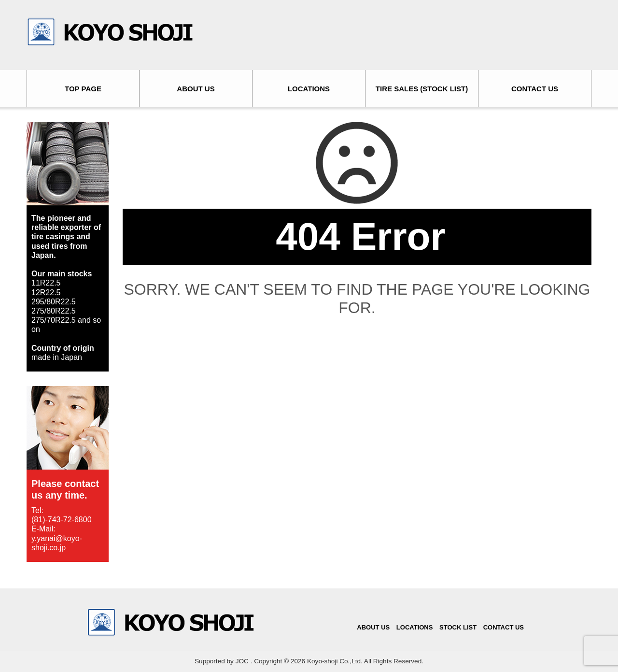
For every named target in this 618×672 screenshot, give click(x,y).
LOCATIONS (309, 89)
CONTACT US (535, 89)
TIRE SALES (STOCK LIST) (422, 89)
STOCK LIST (458, 627)
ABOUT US (196, 89)
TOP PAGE (83, 89)
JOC (242, 661)
